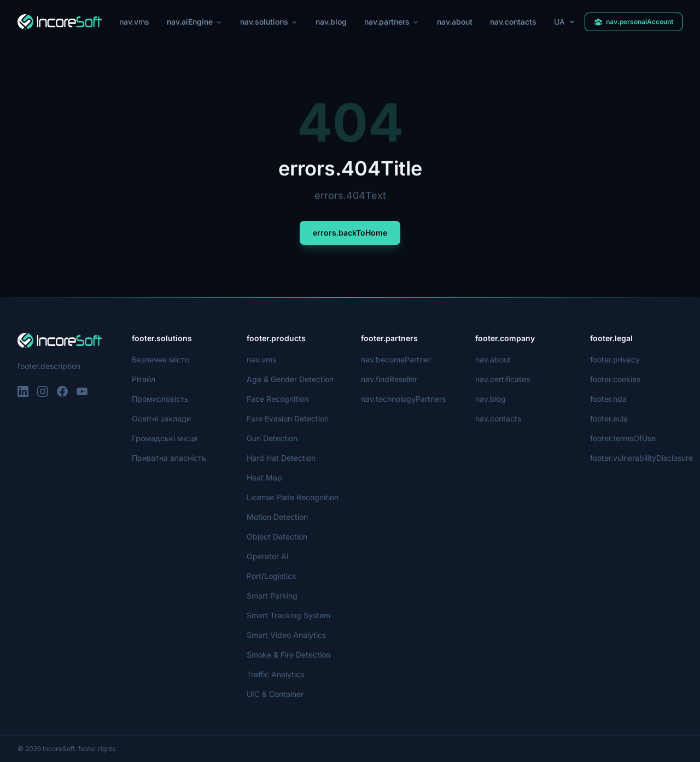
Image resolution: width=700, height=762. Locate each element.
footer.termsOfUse (623, 438)
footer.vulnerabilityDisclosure (642, 458)
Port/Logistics (271, 576)
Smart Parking (272, 596)
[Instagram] (43, 391)
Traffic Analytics (275, 674)
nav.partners (392, 22)
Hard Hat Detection (281, 458)
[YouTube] (82, 391)
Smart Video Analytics (285, 635)
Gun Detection (273, 438)
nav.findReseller (390, 379)
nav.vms (133, 22)
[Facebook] (62, 391)
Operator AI (268, 556)
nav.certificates (502, 379)
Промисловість (160, 399)
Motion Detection (278, 517)
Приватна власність (168, 458)
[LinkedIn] (23, 391)
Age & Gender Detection (290, 379)
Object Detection (277, 537)
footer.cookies (615, 379)
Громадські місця (164, 438)
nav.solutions (269, 22)
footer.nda (608, 399)
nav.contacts (515, 22)
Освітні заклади (161, 418)
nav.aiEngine (194, 22)
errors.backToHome (350, 233)
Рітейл (144, 379)
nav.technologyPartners (404, 399)
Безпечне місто (160, 359)
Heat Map (264, 477)
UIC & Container (276, 694)
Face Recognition (277, 399)
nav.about (456, 22)
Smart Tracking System (288, 615)
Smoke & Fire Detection (289, 655)
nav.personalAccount (634, 22)
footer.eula (609, 418)
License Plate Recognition (292, 497)
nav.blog (331, 22)
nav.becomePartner (396, 359)
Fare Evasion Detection (288, 418)
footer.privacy (614, 359)
